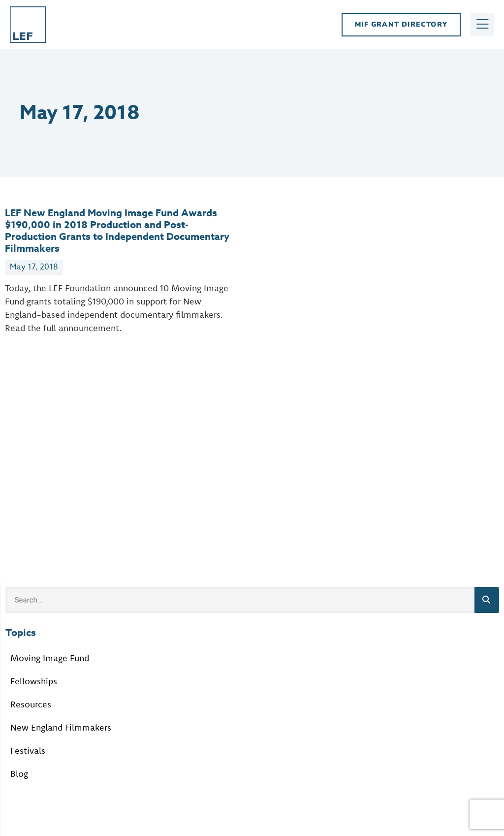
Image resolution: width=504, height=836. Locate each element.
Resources (31, 704)
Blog (19, 774)
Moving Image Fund (50, 658)
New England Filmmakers (61, 727)
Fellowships (34, 681)
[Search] (487, 600)
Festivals (28, 751)
